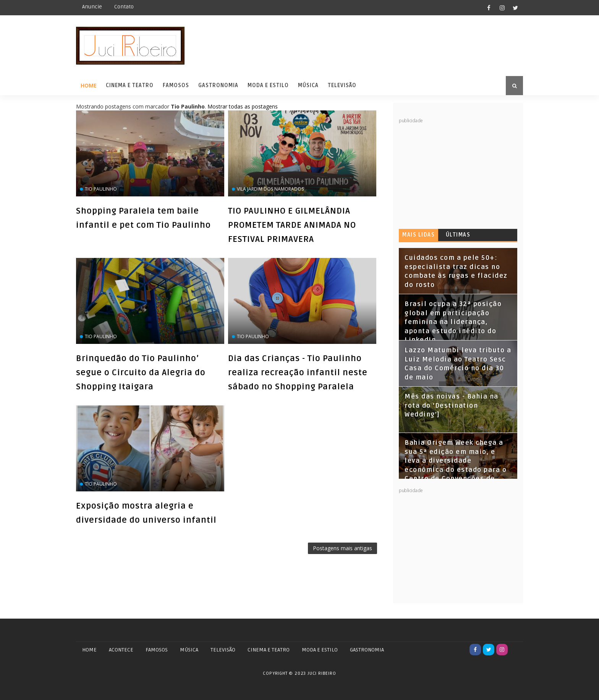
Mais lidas (418, 235)
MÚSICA (189, 650)
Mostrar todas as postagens (243, 106)
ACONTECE (121, 650)
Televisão (342, 85)
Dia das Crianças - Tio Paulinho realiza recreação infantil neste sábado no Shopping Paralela (298, 373)
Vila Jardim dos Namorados (270, 189)
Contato (124, 7)
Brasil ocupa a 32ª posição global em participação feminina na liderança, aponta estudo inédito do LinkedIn (453, 322)
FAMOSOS (157, 650)
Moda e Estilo (268, 85)
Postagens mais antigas (342, 548)
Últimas (458, 235)
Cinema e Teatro (130, 85)
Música (308, 85)
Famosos (176, 85)
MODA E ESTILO (320, 650)
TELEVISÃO (223, 650)
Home (89, 85)
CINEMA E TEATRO (269, 650)
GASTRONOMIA (367, 650)
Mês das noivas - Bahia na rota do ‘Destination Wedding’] (452, 406)
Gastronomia (218, 85)
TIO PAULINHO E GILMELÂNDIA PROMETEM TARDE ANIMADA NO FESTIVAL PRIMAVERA (292, 225)
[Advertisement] (456, 172)
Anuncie (92, 7)
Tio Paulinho (101, 189)
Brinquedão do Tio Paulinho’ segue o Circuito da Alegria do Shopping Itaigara (141, 373)
